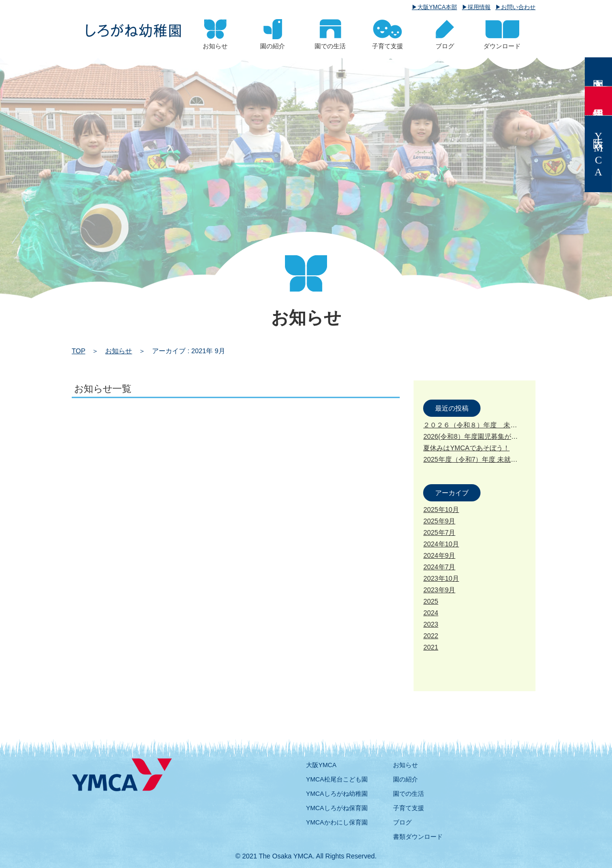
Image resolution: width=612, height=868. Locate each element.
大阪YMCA (321, 765)
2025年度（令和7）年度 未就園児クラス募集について (504, 459)
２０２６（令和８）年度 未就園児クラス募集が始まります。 (517, 425)
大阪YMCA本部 (437, 7)
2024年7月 (439, 567)
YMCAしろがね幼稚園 (337, 794)
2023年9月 (439, 590)
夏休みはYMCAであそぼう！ (466, 448)
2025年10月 (441, 510)
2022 (431, 636)
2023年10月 (441, 578)
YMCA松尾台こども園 (337, 779)
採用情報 (479, 7)
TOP (78, 351)
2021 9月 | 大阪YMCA (133, 31)
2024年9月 (439, 555)
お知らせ (119, 351)
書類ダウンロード (418, 837)
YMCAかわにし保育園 (337, 822)
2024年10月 (441, 544)
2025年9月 (439, 521)
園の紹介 (405, 779)
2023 (431, 624)
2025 (431, 601)
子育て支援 (409, 808)
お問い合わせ (518, 7)
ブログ (402, 822)
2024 (431, 613)
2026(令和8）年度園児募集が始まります (484, 436)
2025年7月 (439, 532)
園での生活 (409, 794)
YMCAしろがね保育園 (337, 808)
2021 (431, 647)
